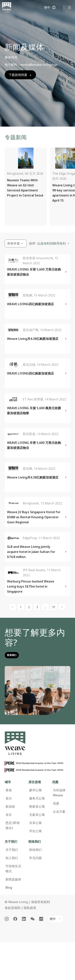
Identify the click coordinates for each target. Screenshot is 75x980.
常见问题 (35, 858)
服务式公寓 (37, 798)
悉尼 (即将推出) (13, 825)
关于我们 (12, 850)
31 (54, 607)
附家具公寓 (37, 806)
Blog (9, 887)
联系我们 (12, 655)
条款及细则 (13, 908)
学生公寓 (35, 831)
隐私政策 (30, 908)
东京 (9, 815)
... (45, 607)
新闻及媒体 (13, 879)
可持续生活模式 (13, 869)
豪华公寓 (35, 790)
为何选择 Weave (59, 793)
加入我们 (12, 858)
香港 (9, 790)
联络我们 (35, 850)
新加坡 (10, 806)
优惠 (56, 803)
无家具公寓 (37, 815)
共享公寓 (35, 823)
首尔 (9, 798)
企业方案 (59, 812)
